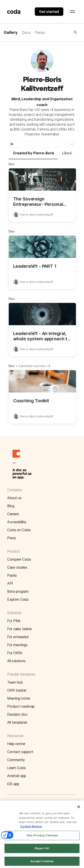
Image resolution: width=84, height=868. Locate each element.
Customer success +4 (34, 366)
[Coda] (14, 12)
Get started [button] (49, 12)
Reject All (42, 851)
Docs (26, 33)
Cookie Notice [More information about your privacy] (31, 829)
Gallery (11, 33)
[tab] (33, 155)
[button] (61, 33)
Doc (12, 164)
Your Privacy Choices (42, 838)
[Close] (79, 810)
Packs (40, 33)
